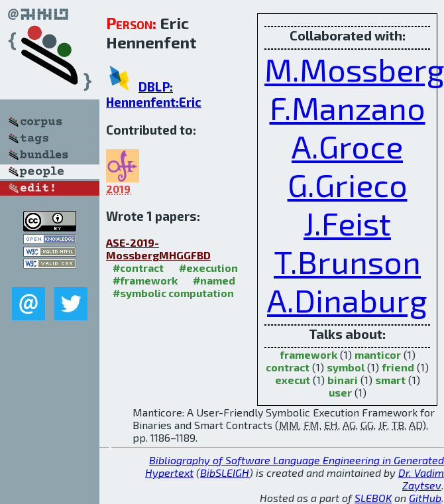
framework (308, 354)
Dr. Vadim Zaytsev (421, 479)
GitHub (425, 498)
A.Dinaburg (347, 300)
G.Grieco (348, 184)
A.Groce (347, 146)
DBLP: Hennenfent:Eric (154, 94)
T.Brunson (347, 261)
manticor (378, 354)
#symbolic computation (173, 293)
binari (343, 380)
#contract (138, 268)
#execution (208, 268)
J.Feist (347, 223)
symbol (346, 367)
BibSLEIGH (225, 472)
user (340, 392)
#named (214, 280)
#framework (145, 280)
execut (293, 380)
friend (398, 367)
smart (390, 380)
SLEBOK (373, 498)
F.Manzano (348, 107)
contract (288, 367)
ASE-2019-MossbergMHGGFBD (158, 249)
